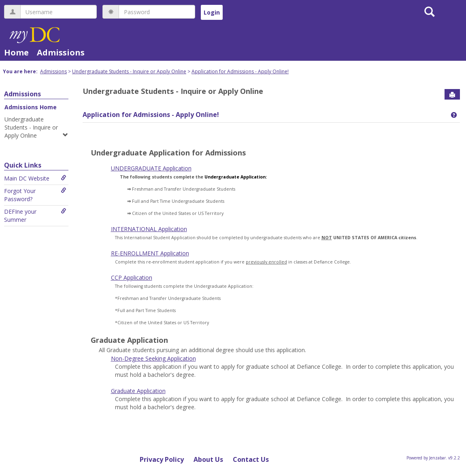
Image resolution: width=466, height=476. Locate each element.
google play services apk (351, 163)
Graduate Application (138, 391)
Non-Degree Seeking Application (153, 358)
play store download (184, 163)
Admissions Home (31, 107)
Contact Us (251, 459)
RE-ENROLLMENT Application (150, 253)
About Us (208, 459)
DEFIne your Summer (35, 216)
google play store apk (127, 163)
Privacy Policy (162, 459)
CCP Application (132, 277)
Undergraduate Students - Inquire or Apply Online (129, 71)
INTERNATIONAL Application (149, 229)
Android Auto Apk (295, 163)
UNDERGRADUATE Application (151, 168)
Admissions (61, 52)
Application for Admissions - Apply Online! (240, 71)
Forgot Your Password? (35, 195)
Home (16, 52)
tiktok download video (241, 163)
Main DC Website (35, 178)
